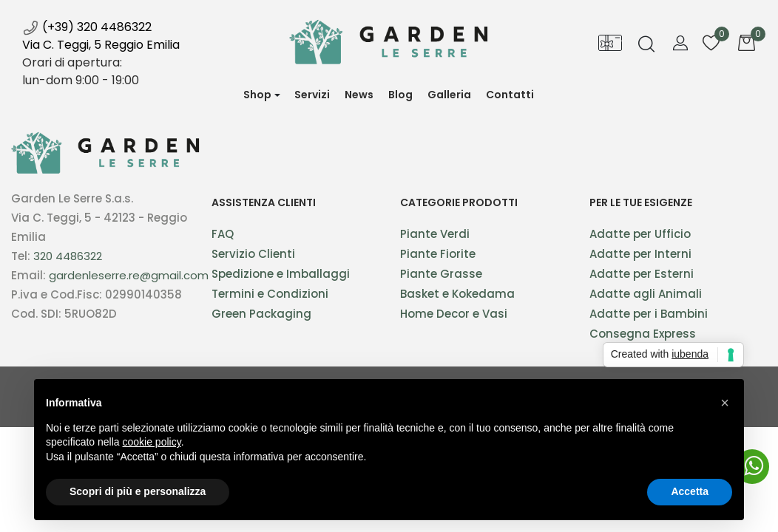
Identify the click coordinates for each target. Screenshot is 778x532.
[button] (262, 95)
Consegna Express (643, 334)
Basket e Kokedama (457, 294)
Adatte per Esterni (642, 274)
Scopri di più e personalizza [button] (138, 491)
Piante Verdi (435, 234)
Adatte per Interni (640, 254)
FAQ (223, 234)
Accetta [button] (690, 491)
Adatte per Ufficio (640, 234)
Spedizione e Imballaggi (281, 274)
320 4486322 (68, 256)
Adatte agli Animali (646, 294)
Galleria (449, 95)
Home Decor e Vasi (454, 314)
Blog (400, 95)
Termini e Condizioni (270, 294)
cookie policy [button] (152, 442)
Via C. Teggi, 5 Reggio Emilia (101, 45)
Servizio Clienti (253, 254)
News (363, 100)
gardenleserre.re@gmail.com (129, 275)
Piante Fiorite (438, 254)
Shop (257, 95)
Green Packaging (261, 314)
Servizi (312, 95)
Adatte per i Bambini (649, 314)
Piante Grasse (441, 274)
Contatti (510, 95)
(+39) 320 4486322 (87, 27)
